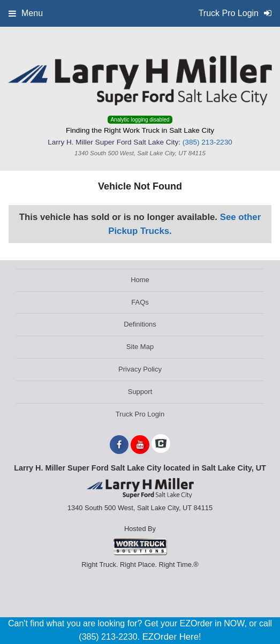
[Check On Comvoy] (161, 445)
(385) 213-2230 (207, 142)
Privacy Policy (140, 369)
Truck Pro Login (140, 414)
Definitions (140, 324)
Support (140, 392)
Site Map (140, 347)
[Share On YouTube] (140, 445)
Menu (26, 13)
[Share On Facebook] (119, 445)
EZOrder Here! (172, 637)
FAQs (140, 302)
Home (140, 280)
